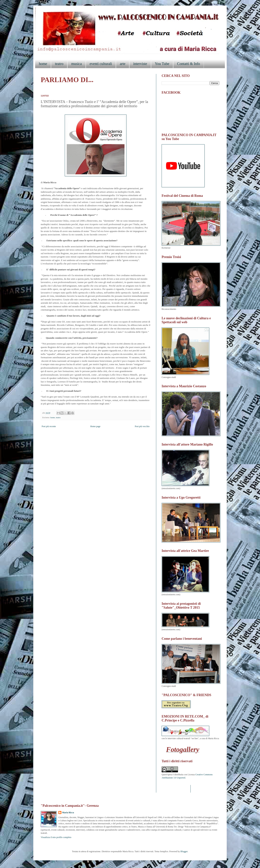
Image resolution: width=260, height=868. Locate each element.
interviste (140, 64)
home (43, 64)
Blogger (184, 851)
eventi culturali (101, 64)
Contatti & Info (188, 64)
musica (77, 64)
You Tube (162, 64)
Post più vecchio (142, 426)
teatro (59, 64)
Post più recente (49, 426)
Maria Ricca (68, 813)
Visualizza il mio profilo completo (56, 837)
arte (123, 64)
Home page (95, 426)
